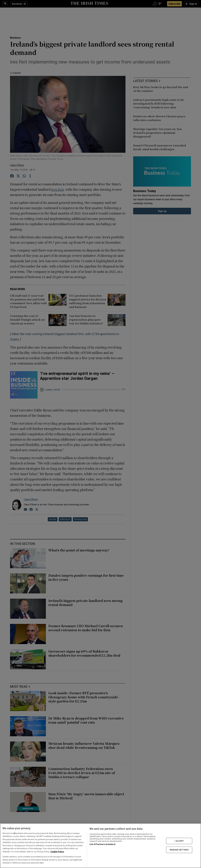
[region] (100, 846)
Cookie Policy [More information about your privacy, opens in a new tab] (57, 852)
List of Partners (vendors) (102, 844)
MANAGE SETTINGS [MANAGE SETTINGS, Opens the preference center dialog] (179, 850)
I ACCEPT (179, 841)
